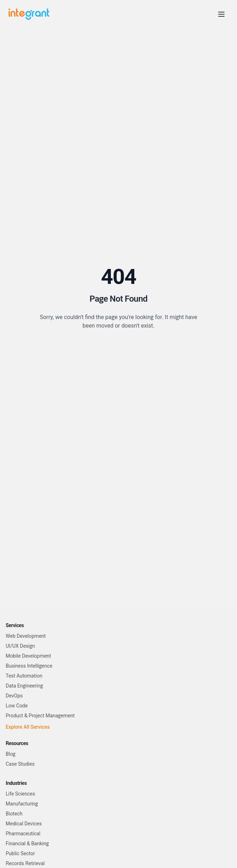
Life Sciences (20, 794)
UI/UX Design (20, 646)
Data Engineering (24, 686)
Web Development (26, 636)
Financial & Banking (27, 843)
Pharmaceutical (23, 834)
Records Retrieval (25, 863)
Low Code (17, 706)
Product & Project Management (40, 716)
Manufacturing (22, 804)
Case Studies (20, 764)
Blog (11, 754)
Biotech (14, 814)
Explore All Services (28, 727)
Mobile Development (28, 656)
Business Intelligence (29, 666)
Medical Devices (24, 824)
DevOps (14, 696)
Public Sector (20, 853)
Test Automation (24, 676)
